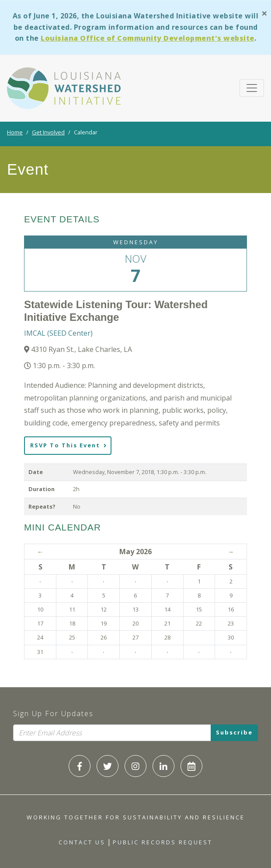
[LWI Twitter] (108, 766)
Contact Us (82, 842)
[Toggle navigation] (252, 88)
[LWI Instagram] (135, 766)
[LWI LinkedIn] (163, 766)
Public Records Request (163, 842)
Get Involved (48, 132)
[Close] (264, 13)
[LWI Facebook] (80, 766)
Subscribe (234, 732)
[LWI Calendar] (191, 766)
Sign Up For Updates (53, 713)
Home (15, 132)
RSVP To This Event (69, 445)
